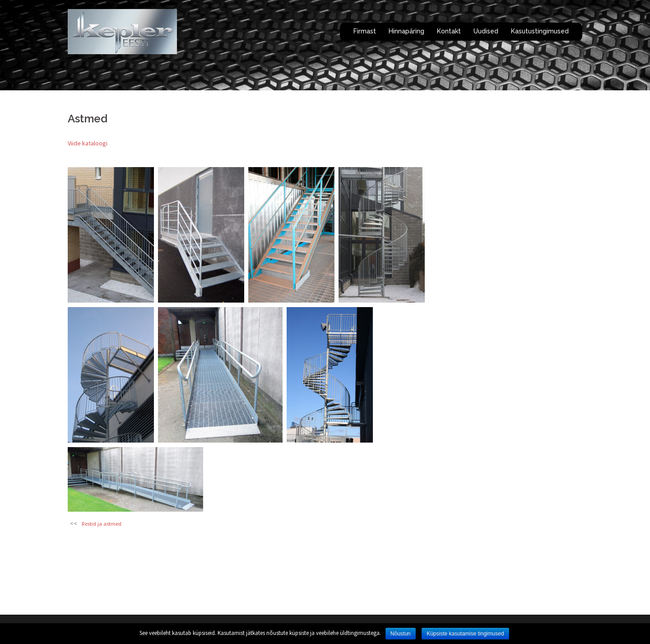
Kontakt (449, 31)
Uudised (486, 31)
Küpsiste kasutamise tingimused (465, 634)
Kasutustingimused (540, 31)
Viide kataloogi (88, 143)
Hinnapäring (406, 31)
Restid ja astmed (102, 524)
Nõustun (401, 634)
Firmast (365, 31)
